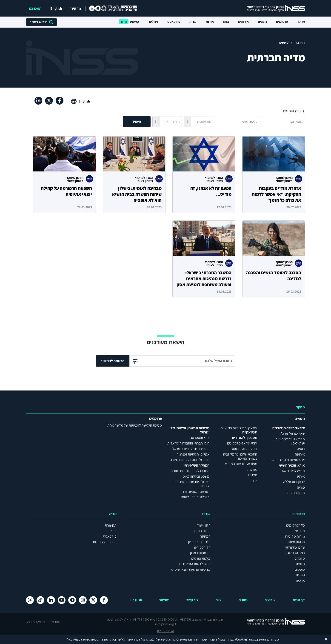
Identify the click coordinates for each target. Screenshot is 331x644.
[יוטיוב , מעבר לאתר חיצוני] (62, 600)
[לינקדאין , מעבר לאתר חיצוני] (38, 101)
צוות (226, 21)
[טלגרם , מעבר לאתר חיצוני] (72, 600)
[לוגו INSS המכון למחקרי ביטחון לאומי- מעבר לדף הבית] (271, 622)
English (56, 8)
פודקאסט (174, 21)
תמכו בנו (35, 8)
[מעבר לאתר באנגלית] (81, 101)
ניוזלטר (153, 21)
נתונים (262, 21)
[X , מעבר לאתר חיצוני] (49, 101)
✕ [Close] (326, 639)
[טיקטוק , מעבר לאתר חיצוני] (40, 600)
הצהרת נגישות (165, 631)
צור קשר (76, 8)
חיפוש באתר (41, 22)
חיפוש (137, 121)
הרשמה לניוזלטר (113, 361)
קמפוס (134, 21)
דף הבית (300, 43)
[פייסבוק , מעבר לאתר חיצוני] (60, 101)
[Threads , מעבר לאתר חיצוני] (30, 600)
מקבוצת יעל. (33, 622)
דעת (44, 622)
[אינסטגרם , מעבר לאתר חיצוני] (83, 600)
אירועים (243, 21)
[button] (187, 122)
